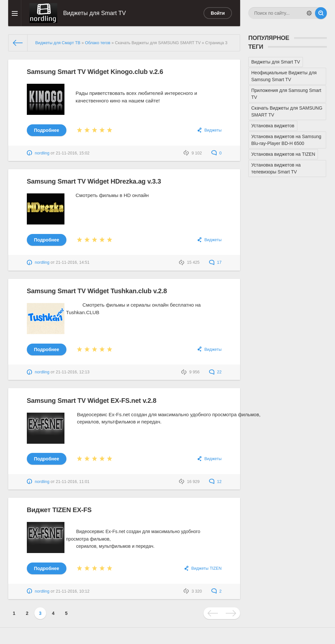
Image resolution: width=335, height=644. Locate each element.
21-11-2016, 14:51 (73, 262)
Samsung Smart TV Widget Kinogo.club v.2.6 (95, 72)
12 (215, 482)
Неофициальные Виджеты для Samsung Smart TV (284, 76)
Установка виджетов (273, 126)
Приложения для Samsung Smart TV (286, 94)
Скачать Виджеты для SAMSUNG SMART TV (287, 111)
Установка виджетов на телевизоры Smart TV (276, 168)
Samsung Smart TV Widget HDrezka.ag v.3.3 (94, 181)
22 (215, 372)
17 (215, 262)
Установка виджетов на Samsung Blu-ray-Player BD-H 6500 (286, 140)
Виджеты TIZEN (207, 568)
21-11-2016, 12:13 (73, 372)
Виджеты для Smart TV (276, 62)
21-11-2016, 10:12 (73, 591)
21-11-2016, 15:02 (73, 153)
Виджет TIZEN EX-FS (59, 510)
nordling (42, 153)
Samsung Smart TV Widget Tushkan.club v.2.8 (97, 291)
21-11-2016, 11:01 (73, 482)
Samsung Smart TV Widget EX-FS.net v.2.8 (92, 401)
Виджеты (213, 130)
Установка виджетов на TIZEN (283, 154)
